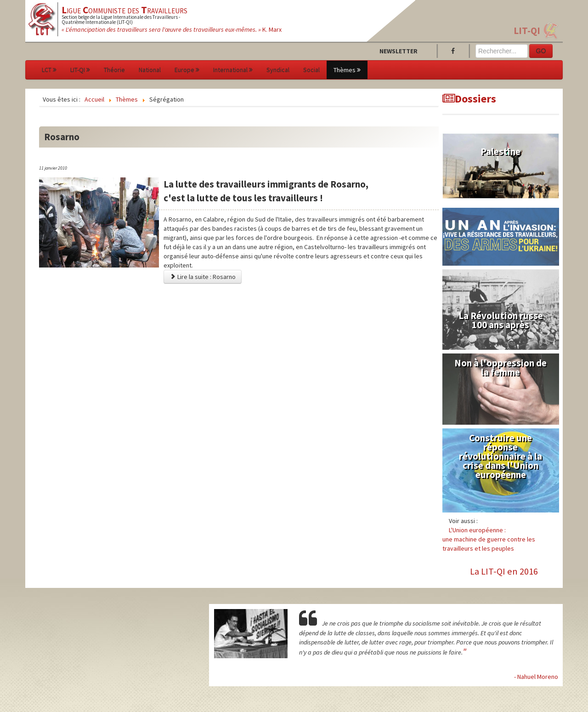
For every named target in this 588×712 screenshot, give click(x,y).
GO (541, 51)
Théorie (114, 70)
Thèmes (347, 70)
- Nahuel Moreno (536, 677)
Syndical (278, 70)
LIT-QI (527, 31)
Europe (187, 70)
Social (311, 70)
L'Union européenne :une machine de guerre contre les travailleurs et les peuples (489, 539)
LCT (49, 70)
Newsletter (399, 51)
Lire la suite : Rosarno (203, 277)
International (233, 70)
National (150, 70)
